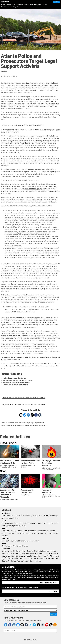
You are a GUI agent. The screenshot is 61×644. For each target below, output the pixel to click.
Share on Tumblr (40, 415)
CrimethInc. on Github (22, 625)
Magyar (4, 556)
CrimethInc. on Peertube (43, 625)
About (45, 5)
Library (8, 5)
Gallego (13, 561)
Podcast (5, 538)
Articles (5, 513)
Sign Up (54, 614)
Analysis (17, 516)
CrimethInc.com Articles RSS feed (55, 625)
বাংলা (9, 558)
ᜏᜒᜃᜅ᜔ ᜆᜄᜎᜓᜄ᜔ (35, 561)
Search (31, 5)
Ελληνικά (10, 553)
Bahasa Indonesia (45, 553)
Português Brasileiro (42, 551)
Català (4, 561)
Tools (14, 5)
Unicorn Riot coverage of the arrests (15, 385)
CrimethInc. (5, 2)
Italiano (17, 551)
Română (56, 556)
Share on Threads (32, 415)
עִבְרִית (26, 558)
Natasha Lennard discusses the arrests (16, 382)
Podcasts (20, 5)
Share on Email (21, 415)
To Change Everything (51, 523)
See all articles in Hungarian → (11, 7)
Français (30, 551)
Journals (10, 523)
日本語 (22, 553)
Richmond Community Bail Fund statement (18, 380)
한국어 (49, 556)
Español (11, 551)
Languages (38, 5)
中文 (36, 553)
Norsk (27, 561)
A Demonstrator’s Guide (10, 518)
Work (39, 531)
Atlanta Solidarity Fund (40, 85)
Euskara (11, 556)
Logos (40, 523)
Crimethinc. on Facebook (10, 625)
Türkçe (17, 556)
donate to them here (14, 360)
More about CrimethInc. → (49, 583)
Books (3, 5)
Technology (53, 516)
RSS (9, 513)
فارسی (23, 556)
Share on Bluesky (25, 415)
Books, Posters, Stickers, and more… (15, 546)
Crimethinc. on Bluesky (18, 625)
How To (41, 516)
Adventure (9, 516)
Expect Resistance (48, 531)
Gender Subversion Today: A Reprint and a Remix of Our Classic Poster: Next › (24, 425)
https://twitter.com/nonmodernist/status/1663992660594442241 (24, 398)
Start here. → (53, 591)
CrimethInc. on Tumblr (26, 625)
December (21, 99)
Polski (4, 553)
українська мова (43, 558)
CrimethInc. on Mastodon (6, 625)
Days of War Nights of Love (27, 533)
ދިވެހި (8, 561)
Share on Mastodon (28, 415)
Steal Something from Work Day (13, 526)
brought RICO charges (32, 189)
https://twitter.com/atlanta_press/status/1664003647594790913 (24, 404)
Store (26, 5)
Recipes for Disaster (9, 533)
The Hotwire (35, 541)
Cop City (29, 83)
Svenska (15, 558)
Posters (16, 523)
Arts (3, 516)
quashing (53, 191)
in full (52, 197)
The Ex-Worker (7, 541)
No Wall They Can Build (46, 533)
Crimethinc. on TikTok (38, 625)
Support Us (57, 2)
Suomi (17, 553)
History (35, 516)
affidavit (19, 318)
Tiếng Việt (54, 558)
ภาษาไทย (33, 558)
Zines (4, 523)
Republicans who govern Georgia (15, 336)
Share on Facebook (36, 415)
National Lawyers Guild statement (15, 378)
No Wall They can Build (21, 541)
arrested (51, 83)
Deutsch (24, 551)
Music (34, 523)
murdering (38, 99)
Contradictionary (30, 531)
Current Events (8, 76)
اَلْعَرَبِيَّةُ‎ (4, 558)
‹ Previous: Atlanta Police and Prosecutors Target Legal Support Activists (23, 423)
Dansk (21, 558)
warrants (11, 302)
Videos (29, 523)
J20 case (7, 136)
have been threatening (34, 169)
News (15, 76)
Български (30, 553)
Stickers (23, 523)
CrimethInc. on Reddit (51, 625)
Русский (53, 551)
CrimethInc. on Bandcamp (30, 625)
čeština (55, 553)
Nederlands (30, 556)
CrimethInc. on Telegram (34, 625)
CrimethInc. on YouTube (47, 625)
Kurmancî (20, 561)
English (4, 551)
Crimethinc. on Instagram (14, 625)
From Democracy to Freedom (12, 531)
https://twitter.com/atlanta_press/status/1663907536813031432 (24, 125)
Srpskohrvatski (40, 556)
